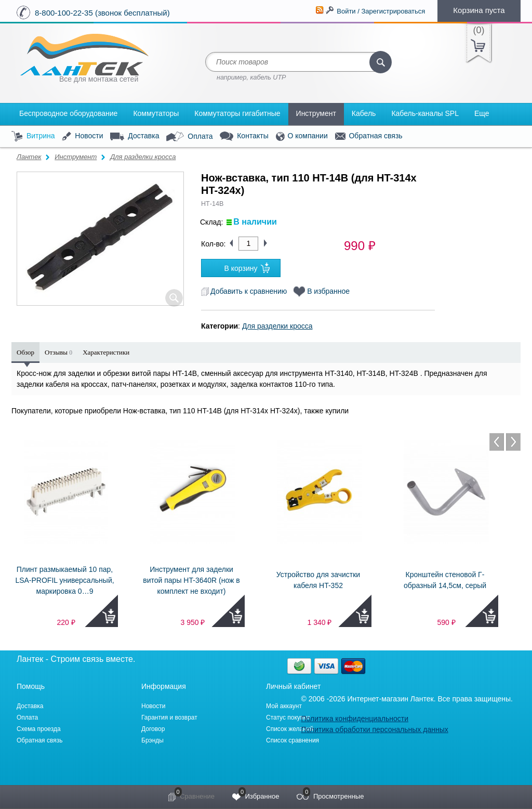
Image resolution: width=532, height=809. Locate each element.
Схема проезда (39, 729)
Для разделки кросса (143, 157)
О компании (302, 136)
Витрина (33, 136)
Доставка (135, 136)
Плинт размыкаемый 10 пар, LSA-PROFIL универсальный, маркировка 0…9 (64, 580)
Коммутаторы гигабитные (237, 113)
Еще (482, 113)
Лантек (29, 157)
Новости (82, 136)
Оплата (189, 137)
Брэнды (152, 740)
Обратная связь (369, 136)
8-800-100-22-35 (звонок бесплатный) (102, 13)
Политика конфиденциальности (355, 719)
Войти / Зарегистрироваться (381, 11)
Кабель (364, 113)
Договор (153, 729)
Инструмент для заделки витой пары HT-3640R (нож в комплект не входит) (191, 580)
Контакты (244, 136)
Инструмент (316, 113)
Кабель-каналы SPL (425, 113)
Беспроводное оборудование (68, 113)
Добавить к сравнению (244, 291)
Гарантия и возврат (169, 717)
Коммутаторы (156, 113)
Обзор (25, 352)
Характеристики (106, 352)
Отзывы (58, 352)
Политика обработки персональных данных (374, 729)
